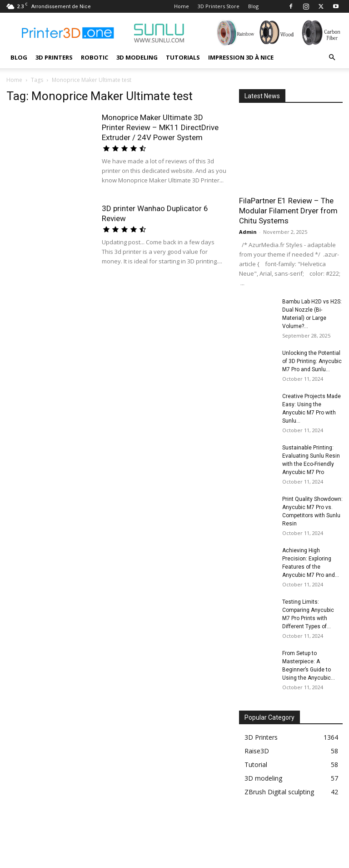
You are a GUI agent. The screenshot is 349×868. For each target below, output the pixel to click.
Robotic (95, 57)
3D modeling (137, 57)
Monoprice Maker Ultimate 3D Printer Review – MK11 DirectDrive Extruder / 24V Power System (160, 127)
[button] (332, 58)
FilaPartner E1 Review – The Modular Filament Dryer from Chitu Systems (288, 211)
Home (182, 6)
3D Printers (54, 57)
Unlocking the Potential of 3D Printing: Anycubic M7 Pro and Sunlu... (312, 361)
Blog (253, 6)
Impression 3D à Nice (241, 57)
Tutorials (183, 57)
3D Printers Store (219, 6)
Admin (248, 232)
